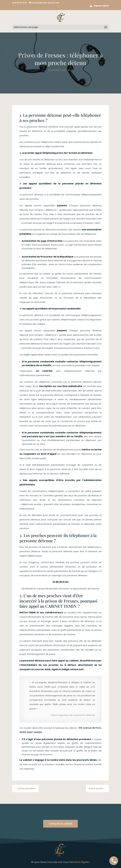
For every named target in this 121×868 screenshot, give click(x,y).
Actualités (67, 70)
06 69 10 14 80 (21, 3)
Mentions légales (80, 862)
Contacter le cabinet (60, 824)
